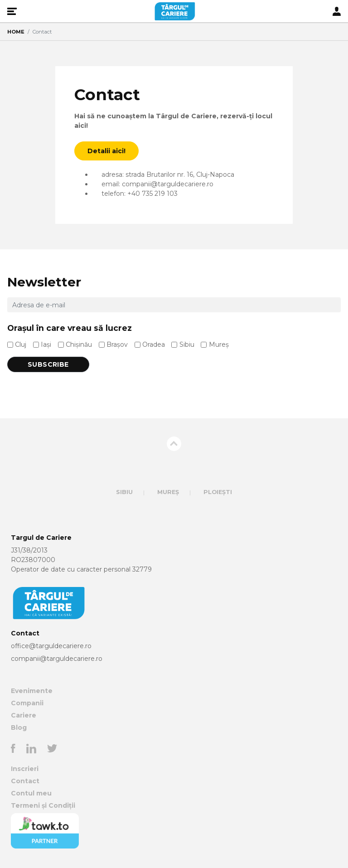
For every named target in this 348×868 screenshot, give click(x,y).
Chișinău (79, 344)
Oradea (154, 344)
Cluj (21, 344)
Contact (25, 781)
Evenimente (32, 691)
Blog (19, 727)
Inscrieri (25, 769)
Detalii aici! (106, 151)
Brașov (117, 344)
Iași (46, 344)
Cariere (24, 715)
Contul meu (31, 793)
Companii (27, 703)
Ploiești (218, 492)
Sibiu (187, 344)
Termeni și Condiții (43, 805)
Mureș (219, 344)
